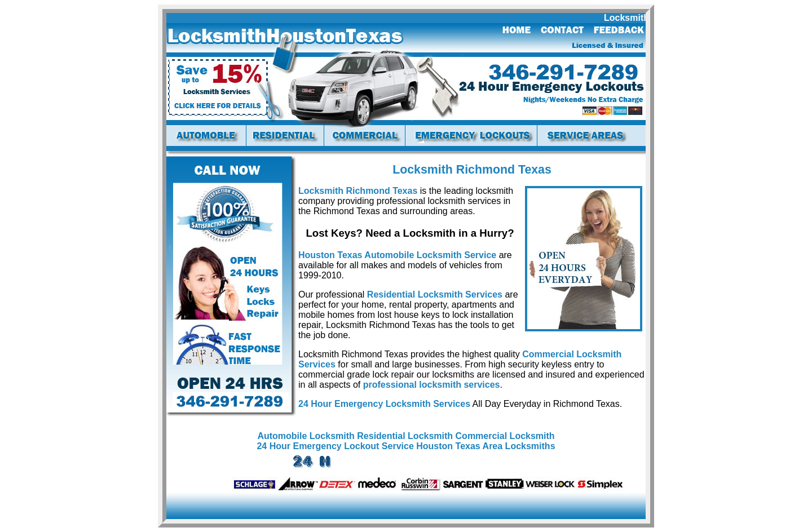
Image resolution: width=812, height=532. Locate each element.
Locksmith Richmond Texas (358, 191)
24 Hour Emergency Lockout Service (335, 446)
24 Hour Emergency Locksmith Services (384, 404)
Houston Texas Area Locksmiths (486, 446)
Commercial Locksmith (505, 436)
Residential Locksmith (405, 436)
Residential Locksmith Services (435, 294)
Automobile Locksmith (306, 436)
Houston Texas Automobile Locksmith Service (397, 255)
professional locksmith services (432, 385)
